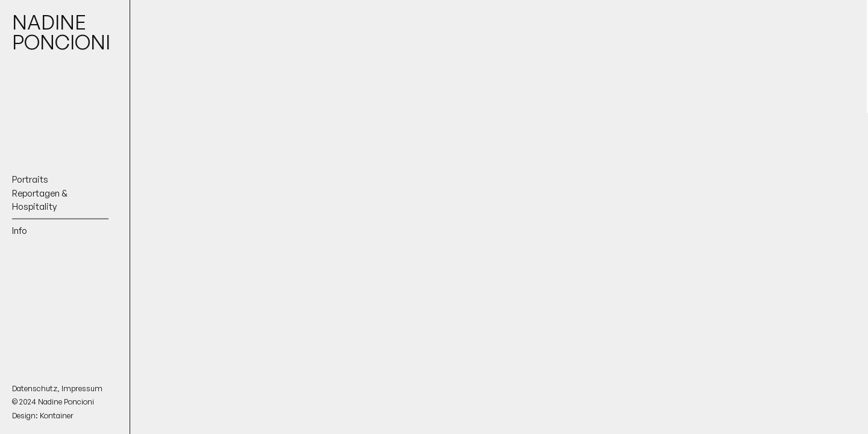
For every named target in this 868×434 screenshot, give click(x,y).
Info (20, 230)
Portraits (30, 179)
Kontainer (57, 415)
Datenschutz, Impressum (57, 388)
